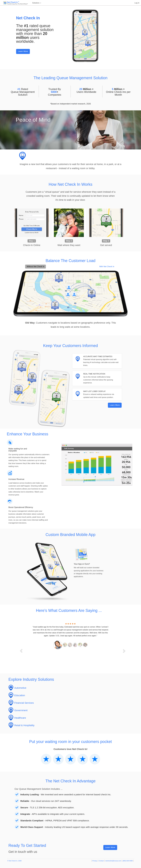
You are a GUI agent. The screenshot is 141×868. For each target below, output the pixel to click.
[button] (19, 649)
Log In (137, 3)
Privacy (95, 861)
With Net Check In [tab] (107, 267)
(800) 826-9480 (128, 861)
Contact (101, 861)
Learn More (23, 51)
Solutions (37, 3)
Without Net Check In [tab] (36, 267)
